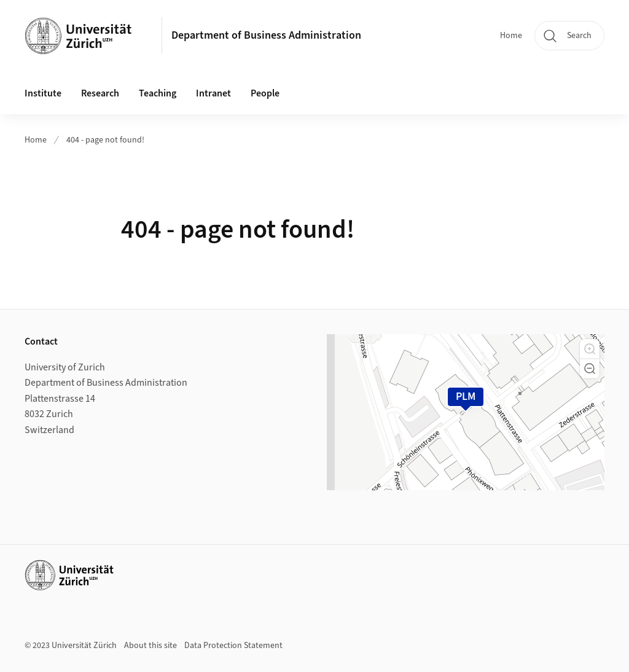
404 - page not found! (105, 140)
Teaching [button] (158, 93)
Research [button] (100, 93)
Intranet (213, 93)
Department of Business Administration (266, 35)
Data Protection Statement (233, 646)
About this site (150, 646)
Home (511, 36)
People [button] (265, 93)
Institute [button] (43, 93)
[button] (590, 349)
